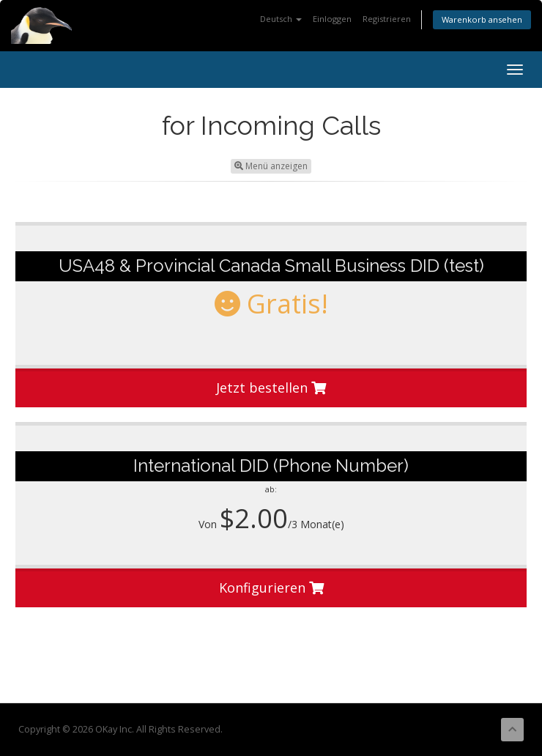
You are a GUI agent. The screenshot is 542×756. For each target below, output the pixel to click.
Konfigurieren (271, 588)
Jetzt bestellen (271, 388)
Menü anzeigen (271, 166)
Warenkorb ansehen (482, 19)
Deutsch (281, 19)
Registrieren (387, 19)
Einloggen (332, 19)
